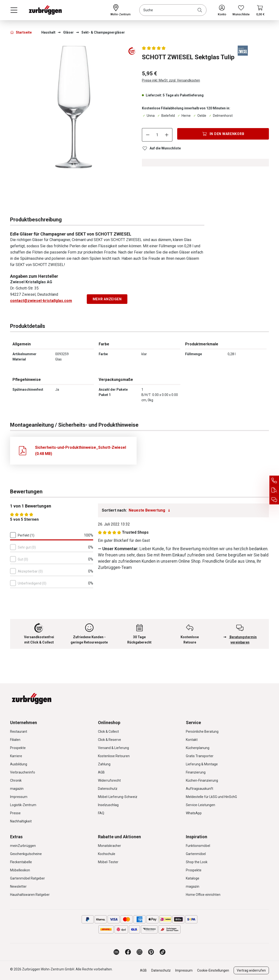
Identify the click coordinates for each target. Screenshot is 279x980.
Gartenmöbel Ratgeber (27, 878)
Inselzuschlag (108, 805)
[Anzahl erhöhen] (167, 135)
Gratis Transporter (200, 756)
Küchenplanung (198, 748)
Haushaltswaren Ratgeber (30, 895)
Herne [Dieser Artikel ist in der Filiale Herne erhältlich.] (184, 116)
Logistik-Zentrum (23, 805)
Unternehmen (24, 723)
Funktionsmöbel (198, 846)
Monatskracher (109, 846)
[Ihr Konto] (222, 10)
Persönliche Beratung (202, 732)
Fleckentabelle (21, 862)
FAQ (101, 813)
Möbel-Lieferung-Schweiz (118, 797)
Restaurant (19, 732)
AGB (101, 772)
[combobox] (173, 10)
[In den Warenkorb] (223, 134)
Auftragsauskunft (200, 789)
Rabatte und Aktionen (119, 837)
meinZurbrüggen (23, 846)
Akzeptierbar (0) (30, 571)
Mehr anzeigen (107, 299)
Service (193, 723)
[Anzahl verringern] (148, 135)
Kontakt (192, 740)
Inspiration (197, 837)
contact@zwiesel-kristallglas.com (41, 301)
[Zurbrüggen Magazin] (116, 952)
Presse (15, 813)
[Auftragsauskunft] (274, 490)
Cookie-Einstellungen (213, 970)
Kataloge (193, 878)
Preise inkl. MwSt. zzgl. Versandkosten (171, 80)
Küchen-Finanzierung (202, 780)
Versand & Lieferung (113, 748)
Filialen (15, 740)
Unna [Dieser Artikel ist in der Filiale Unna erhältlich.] (148, 116)
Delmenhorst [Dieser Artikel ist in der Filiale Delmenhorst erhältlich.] (220, 116)
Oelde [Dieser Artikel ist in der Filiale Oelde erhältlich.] (199, 116)
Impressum (19, 797)
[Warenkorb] (260, 10)
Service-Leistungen (200, 805)
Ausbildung (19, 764)
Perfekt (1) (26, 535)
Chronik (16, 780)
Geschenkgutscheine (26, 854)
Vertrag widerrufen (251, 970)
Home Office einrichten (203, 895)
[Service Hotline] (274, 480)
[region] (74, 111)
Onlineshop (109, 723)
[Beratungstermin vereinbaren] (274, 500)
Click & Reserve (109, 740)
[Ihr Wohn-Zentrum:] (121, 10)
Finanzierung (196, 772)
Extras (16, 837)
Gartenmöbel (196, 854)
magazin (17, 789)
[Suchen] (201, 10)
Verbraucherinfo (23, 772)
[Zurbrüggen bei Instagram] (139, 952)
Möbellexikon (20, 870)
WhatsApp (194, 813)
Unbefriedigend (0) (32, 583)
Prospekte (18, 748)
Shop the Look (197, 862)
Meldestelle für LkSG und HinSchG (211, 797)
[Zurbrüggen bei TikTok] (163, 952)
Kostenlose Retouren (114, 756)
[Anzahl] (157, 135)
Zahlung (104, 764)
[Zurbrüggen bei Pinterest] (151, 952)
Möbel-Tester (108, 862)
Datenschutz (108, 789)
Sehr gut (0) (27, 547)
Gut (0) (23, 559)
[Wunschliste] (241, 10)
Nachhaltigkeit (21, 821)
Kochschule (107, 854)
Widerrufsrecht (109, 780)
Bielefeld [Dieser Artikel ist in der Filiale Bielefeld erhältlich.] (166, 116)
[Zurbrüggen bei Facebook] (128, 952)
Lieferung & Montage (202, 764)
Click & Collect (108, 732)
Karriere (16, 756)
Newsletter (18, 886)
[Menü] (14, 10)
